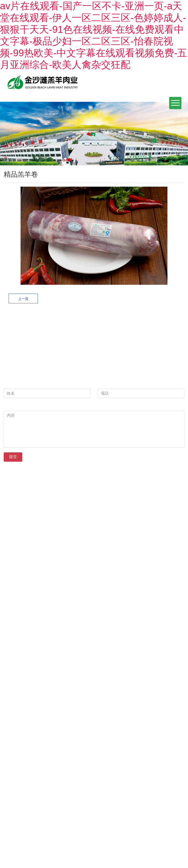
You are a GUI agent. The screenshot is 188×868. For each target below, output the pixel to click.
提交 (13, 457)
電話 (102, 384)
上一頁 (23, 299)
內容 (9, 406)
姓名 (8, 384)
